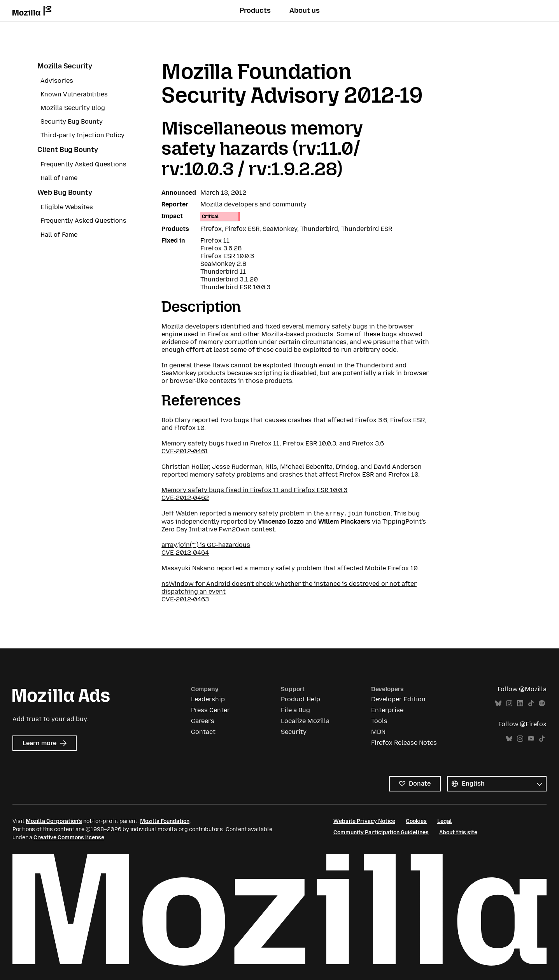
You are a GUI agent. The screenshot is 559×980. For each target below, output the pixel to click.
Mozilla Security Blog (73, 108)
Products (255, 10)
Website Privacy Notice (364, 821)
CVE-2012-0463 (185, 599)
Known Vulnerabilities (74, 94)
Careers (203, 721)
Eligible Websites (67, 207)
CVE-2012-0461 (185, 451)
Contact (203, 732)
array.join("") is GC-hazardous (206, 545)
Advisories (57, 81)
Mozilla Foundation (165, 821)
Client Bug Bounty (68, 150)
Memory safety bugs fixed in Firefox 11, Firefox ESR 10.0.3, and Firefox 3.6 (273, 443)
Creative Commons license (69, 838)
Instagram (509, 703)
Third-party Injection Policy (82, 135)
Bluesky (498, 703)
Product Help (301, 699)
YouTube (531, 739)
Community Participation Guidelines (381, 832)
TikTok (531, 703)
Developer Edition (398, 699)
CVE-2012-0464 (185, 553)
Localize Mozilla (305, 721)
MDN (378, 732)
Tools (379, 721)
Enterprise (387, 710)
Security (294, 732)
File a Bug (295, 710)
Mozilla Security (65, 66)
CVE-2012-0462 (185, 498)
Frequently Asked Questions (83, 164)
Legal (445, 821)
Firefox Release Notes (404, 743)
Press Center (210, 710)
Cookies (416, 821)
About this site (458, 832)
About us (305, 10)
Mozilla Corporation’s (54, 821)
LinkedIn (520, 703)
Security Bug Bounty (72, 121)
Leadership (208, 699)
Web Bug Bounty (65, 192)
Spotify (542, 703)
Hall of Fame (59, 178)
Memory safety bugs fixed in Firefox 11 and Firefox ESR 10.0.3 (254, 490)
